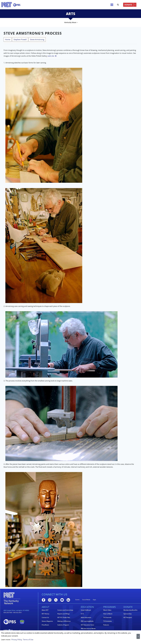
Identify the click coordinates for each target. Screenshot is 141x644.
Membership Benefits (130, 610)
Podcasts (106, 625)
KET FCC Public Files (64, 618)
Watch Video (107, 610)
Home (8, 40)
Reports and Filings (64, 614)
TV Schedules (108, 621)
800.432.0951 (18, 613)
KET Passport (128, 618)
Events (77, 600)
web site (51, 56)
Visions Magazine (47, 621)
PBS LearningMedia (87, 621)
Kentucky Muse (70, 22)
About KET (45, 610)
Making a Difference (64, 621)
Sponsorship (127, 614)
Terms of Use (28, 640)
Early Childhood (86, 610)
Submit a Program (63, 625)
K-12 (82, 614)
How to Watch (108, 614)
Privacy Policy (17, 640)
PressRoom (45, 625)
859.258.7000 (8, 613)
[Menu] (112, 5)
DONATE (128, 5)
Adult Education (86, 618)
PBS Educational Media (88, 629)
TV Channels (107, 618)
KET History (45, 614)
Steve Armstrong (37, 40)
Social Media (86, 600)
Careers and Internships (65, 610)
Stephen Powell (20, 40)
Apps (94, 600)
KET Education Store (87, 625)
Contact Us (45, 618)
